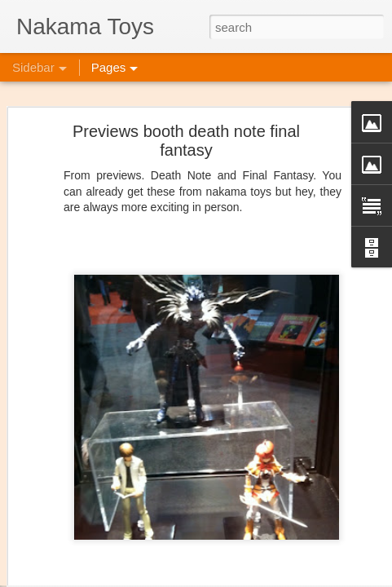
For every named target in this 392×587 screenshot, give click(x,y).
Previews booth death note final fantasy (186, 115)
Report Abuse (342, 578)
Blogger (295, 578)
